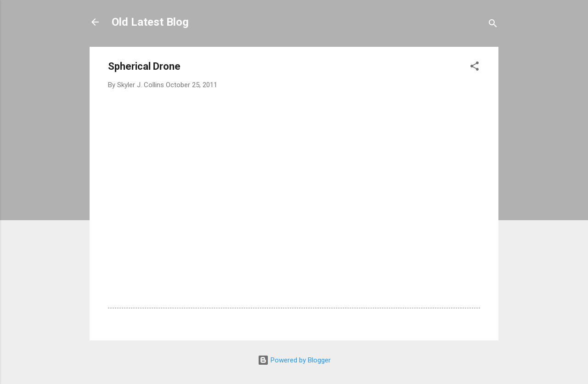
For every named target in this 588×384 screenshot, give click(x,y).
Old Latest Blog (150, 22)
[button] (475, 68)
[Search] (493, 25)
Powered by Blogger (294, 360)
